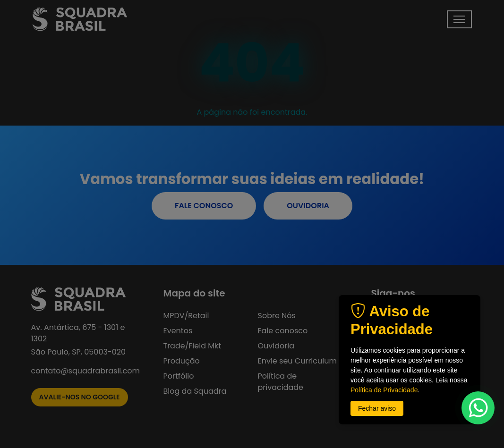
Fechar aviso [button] (377, 408)
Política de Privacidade (384, 390)
